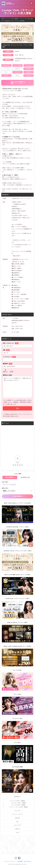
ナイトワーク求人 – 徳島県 (17, 801)
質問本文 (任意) (17, 386)
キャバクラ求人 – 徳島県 (18, 805)
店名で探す (5, 482)
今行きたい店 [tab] (25, 477)
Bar (18, 822)
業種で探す (5, 488)
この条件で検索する (17, 496)
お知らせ (18, 829)
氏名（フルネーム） (17, 345)
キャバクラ (17, 811)
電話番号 (17, 365)
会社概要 (20, 861)
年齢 (17, 352)
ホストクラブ (18, 825)
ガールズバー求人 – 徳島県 (18, 803)
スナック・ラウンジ (17, 814)
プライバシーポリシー (10, 861)
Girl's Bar (17, 818)
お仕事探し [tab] (10, 477)
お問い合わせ (27, 861)
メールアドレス (17, 359)
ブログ (17, 833)
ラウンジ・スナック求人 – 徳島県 (18, 807)
